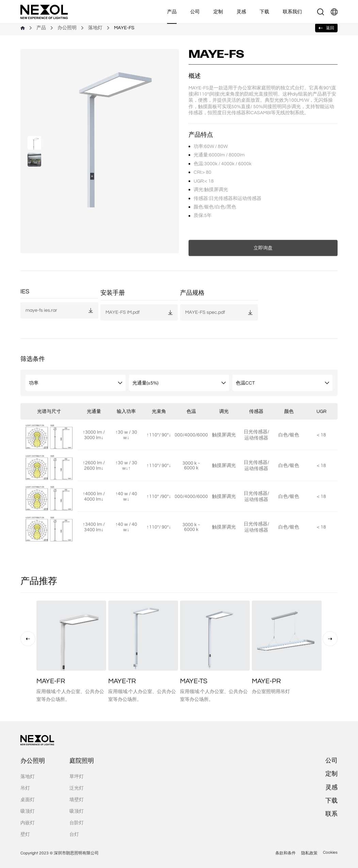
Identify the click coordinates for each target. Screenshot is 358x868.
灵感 (241, 12)
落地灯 (95, 28)
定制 (218, 12)
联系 (331, 830)
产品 (172, 12)
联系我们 (292, 12)
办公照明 (67, 28)
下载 (264, 12)
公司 (195, 12)
